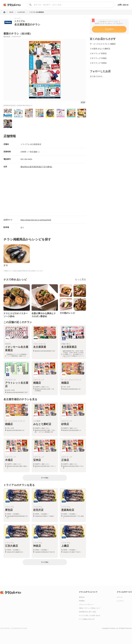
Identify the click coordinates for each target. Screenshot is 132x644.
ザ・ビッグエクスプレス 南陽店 (103, 44)
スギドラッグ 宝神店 (98, 63)
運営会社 (82, 597)
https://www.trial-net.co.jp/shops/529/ (36, 220)
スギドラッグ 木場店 (98, 58)
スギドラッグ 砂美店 (98, 53)
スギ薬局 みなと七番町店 (100, 49)
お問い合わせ (123, 5)
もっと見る (80, 279)
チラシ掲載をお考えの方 (87, 619)
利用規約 (82, 601)
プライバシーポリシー (86, 605)
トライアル (20, 21)
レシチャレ (120, 601)
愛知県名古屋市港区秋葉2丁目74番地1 (36, 167)
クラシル (120, 597)
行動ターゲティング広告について (90, 608)
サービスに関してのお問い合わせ (90, 615)
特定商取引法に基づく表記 (88, 612)
